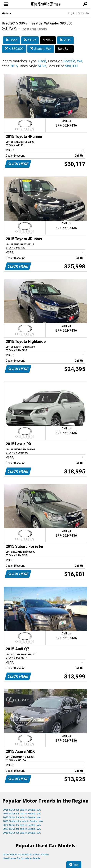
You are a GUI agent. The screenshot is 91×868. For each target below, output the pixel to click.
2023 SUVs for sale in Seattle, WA (22, 817)
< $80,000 (14, 49)
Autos (7, 13)
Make (48, 40)
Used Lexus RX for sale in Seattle (21, 858)
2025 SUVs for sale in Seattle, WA (22, 810)
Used (11, 40)
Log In (72, 13)
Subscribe (84, 13)
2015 (65, 40)
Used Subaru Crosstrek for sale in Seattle (26, 855)
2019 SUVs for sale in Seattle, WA (22, 833)
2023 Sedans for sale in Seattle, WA (23, 821)
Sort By (64, 49)
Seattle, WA (41, 49)
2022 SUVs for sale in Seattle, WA (22, 825)
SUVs (30, 40)
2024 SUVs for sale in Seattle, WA (22, 814)
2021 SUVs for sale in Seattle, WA (22, 829)
